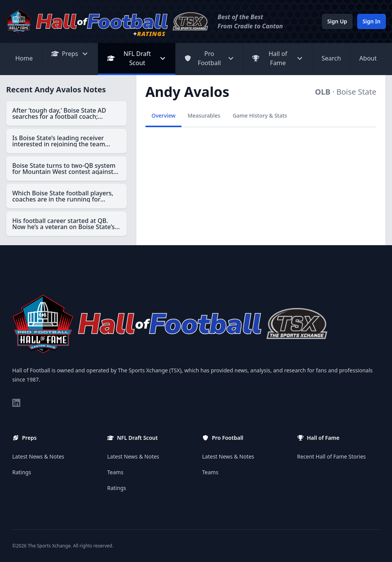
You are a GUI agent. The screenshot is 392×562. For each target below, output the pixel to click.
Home (24, 58)
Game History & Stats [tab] (260, 116)
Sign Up (337, 21)
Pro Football (209, 58)
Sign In (372, 21)
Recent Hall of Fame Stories (332, 456)
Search (331, 58)
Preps (70, 54)
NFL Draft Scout (137, 58)
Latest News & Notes (38, 456)
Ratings (22, 472)
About (368, 58)
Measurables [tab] (204, 116)
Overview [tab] (164, 116)
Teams (115, 472)
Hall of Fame (278, 58)
